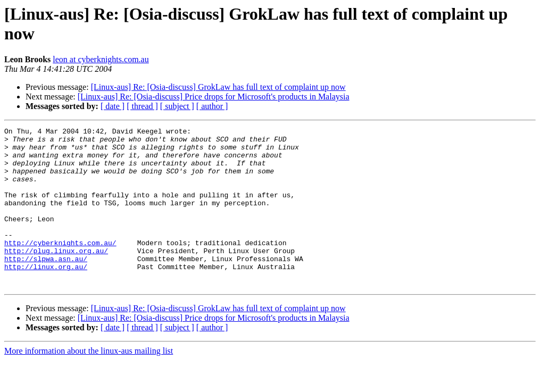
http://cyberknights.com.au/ (60, 266)
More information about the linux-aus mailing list (89, 383)
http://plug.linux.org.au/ (56, 276)
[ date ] (113, 106)
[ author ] (212, 106)
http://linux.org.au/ (46, 295)
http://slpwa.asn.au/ (46, 286)
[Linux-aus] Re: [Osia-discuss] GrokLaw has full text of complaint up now (218, 87)
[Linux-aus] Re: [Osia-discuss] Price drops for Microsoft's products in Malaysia (214, 97)
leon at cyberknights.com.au (101, 59)
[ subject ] (177, 106)
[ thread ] (142, 106)
